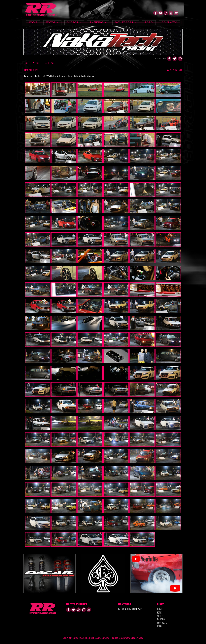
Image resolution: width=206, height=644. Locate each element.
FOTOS (160, 613)
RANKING (161, 619)
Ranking (97, 22)
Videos (73, 22)
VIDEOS (160, 616)
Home (33, 22)
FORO (159, 626)
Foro (149, 22)
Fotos (51, 22)
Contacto (169, 22)
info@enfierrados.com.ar (130, 609)
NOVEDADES (162, 623)
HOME (160, 609)
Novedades (125, 22)
